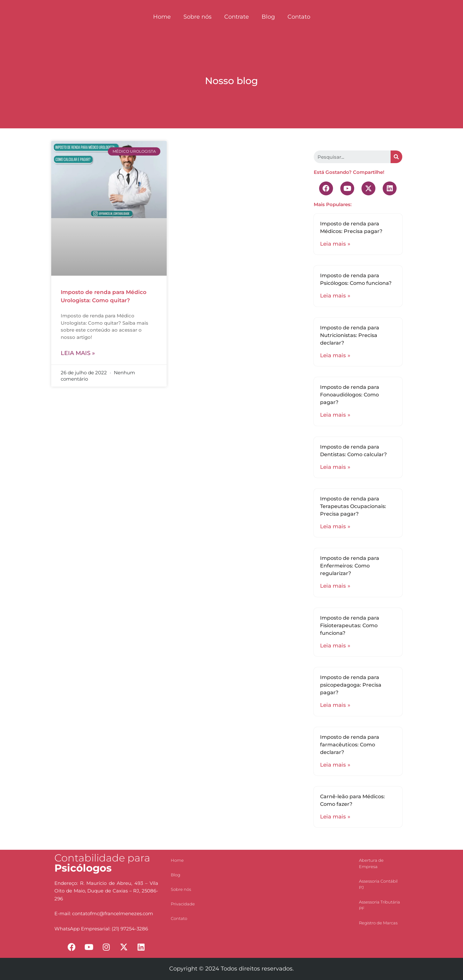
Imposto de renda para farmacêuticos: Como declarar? (350, 745)
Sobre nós (198, 17)
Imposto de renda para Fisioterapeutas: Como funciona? (350, 625)
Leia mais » (78, 353)
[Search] (396, 157)
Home (162, 17)
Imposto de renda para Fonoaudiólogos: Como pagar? (350, 395)
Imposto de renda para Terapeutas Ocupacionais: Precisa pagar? (353, 506)
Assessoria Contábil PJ (378, 884)
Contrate (237, 17)
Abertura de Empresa (371, 863)
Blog (268, 17)
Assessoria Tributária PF (380, 905)
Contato (299, 17)
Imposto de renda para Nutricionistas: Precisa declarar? (350, 335)
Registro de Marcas (378, 923)
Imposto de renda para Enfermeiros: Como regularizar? (350, 566)
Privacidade (183, 904)
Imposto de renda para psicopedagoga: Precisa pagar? (351, 685)
